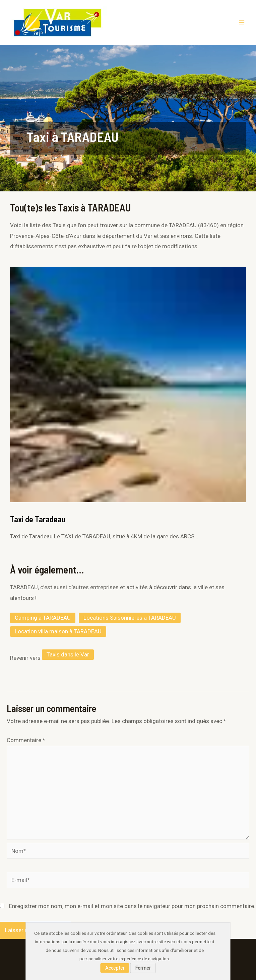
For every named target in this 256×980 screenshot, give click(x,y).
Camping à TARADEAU (43, 618)
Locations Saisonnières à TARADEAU (130, 618)
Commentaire (26, 740)
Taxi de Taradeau (38, 519)
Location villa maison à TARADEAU (58, 631)
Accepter (115, 968)
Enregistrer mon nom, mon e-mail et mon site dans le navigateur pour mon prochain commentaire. (132, 906)
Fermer (143, 968)
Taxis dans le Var (68, 654)
